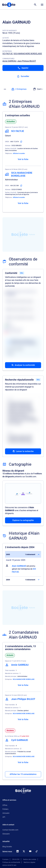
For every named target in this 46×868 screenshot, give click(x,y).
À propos (5, 859)
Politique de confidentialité (11, 862)
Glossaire (6, 834)
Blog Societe (7, 847)
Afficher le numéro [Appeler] (19, 153)
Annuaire (6, 813)
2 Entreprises (19, 89)
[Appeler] (23, 68)
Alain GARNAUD (19, 566)
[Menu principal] (42, 5)
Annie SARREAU (9, 61)
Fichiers (5, 809)
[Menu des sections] (5, 89)
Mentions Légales (29, 862)
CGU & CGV (16, 859)
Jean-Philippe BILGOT (27, 61)
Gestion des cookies (30, 859)
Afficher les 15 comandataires (23, 774)
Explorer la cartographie (23, 520)
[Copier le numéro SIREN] (21, 142)
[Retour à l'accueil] (23, 791)
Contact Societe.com (10, 830)
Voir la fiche (23, 159)
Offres (5, 805)
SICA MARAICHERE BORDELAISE (28, 54)
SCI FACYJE (8, 54)
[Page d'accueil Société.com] (9, 5)
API (4, 817)
